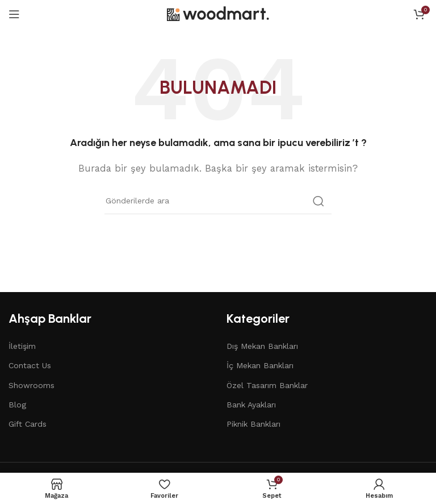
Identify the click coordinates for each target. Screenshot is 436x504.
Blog (17, 405)
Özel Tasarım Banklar (267, 385)
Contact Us (30, 365)
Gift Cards (28, 424)
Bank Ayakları (251, 405)
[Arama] (218, 201)
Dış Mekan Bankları (262, 346)
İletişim (22, 346)
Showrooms (32, 385)
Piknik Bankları (253, 424)
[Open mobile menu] (14, 14)
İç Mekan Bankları (260, 365)
